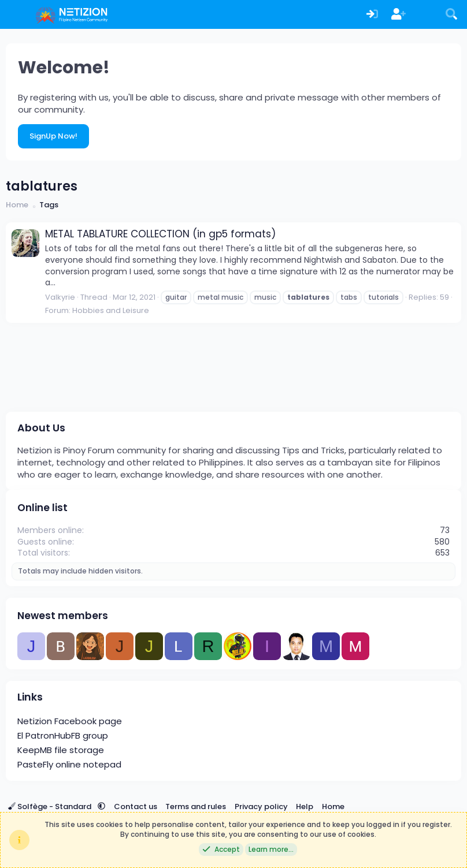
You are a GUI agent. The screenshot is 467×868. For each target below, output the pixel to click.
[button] (101, 806)
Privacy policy (261, 806)
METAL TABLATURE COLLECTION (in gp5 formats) (160, 234)
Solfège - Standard (51, 806)
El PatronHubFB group (63, 735)
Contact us (136, 806)
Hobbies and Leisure (111, 310)
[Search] (451, 15)
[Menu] (16, 14)
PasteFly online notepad (69, 764)
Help (305, 806)
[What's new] (425, 15)
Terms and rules (196, 806)
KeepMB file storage (61, 750)
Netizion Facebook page (70, 721)
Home (333, 806)
